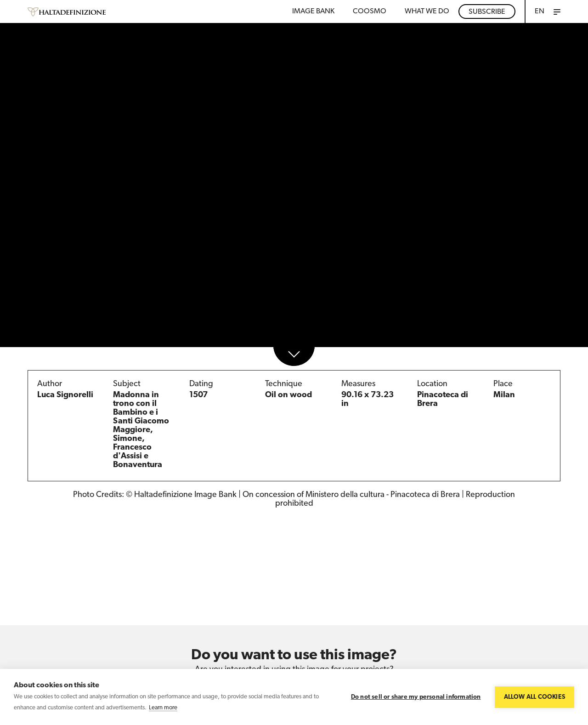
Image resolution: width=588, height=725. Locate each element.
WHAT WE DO (427, 11)
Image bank (313, 11)
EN (540, 11)
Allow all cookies (534, 697)
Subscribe (487, 12)
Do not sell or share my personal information (416, 697)
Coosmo (370, 11)
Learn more (163, 708)
